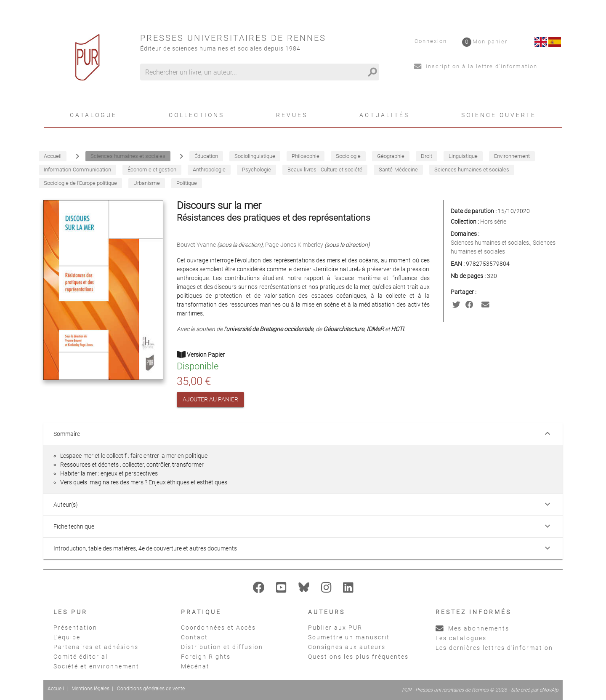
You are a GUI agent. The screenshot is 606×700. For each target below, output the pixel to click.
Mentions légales (90, 689)
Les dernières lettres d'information (494, 648)
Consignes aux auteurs (347, 647)
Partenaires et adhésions (96, 647)
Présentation (75, 628)
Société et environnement (96, 666)
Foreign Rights (206, 657)
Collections (197, 115)
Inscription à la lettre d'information (476, 66)
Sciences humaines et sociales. (490, 243)
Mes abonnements (472, 628)
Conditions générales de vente (151, 689)
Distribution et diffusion (222, 647)
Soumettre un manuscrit (349, 637)
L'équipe (67, 637)
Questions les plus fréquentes (358, 657)
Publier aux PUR (335, 628)
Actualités (384, 115)
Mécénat (195, 666)
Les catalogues (461, 638)
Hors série (493, 222)
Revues (292, 115)
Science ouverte (499, 115)
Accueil (56, 689)
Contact (194, 637)
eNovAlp (549, 690)
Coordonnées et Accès (218, 628)
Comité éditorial (81, 657)
